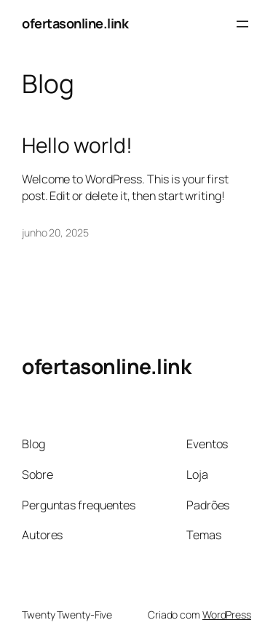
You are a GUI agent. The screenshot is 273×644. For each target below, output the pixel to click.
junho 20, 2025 (55, 232)
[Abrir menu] (242, 24)
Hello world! (77, 146)
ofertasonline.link (75, 23)
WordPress (227, 615)
